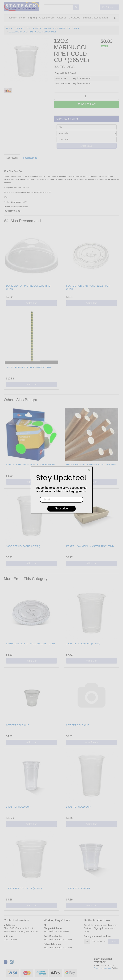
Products (12, 18)
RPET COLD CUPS (69, 28)
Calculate (86, 146)
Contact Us (74, 18)
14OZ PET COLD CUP (78, 888)
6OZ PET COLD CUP (18, 725)
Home (9, 28)
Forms (22, 18)
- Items (107, 7)
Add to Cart (86, 104)
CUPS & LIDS (23, 28)
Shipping (32, 18)
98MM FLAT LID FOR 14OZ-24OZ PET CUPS (31, 644)
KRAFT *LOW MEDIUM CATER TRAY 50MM (90, 546)
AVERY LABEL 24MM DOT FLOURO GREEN (31, 465)
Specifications (30, 158)
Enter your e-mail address (98, 936)
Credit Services (47, 18)
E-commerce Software (103, 968)
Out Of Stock (91, 742)
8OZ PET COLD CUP (78, 725)
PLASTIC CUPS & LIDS (44, 28)
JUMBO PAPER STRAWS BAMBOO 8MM (29, 367)
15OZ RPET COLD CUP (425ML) (24, 888)
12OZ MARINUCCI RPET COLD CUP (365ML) (32, 32)
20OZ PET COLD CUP (78, 807)
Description (12, 158)
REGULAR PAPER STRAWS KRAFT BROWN (91, 465)
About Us (62, 18)
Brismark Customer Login (95, 18)
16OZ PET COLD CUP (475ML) (23, 546)
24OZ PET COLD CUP (18, 807)
